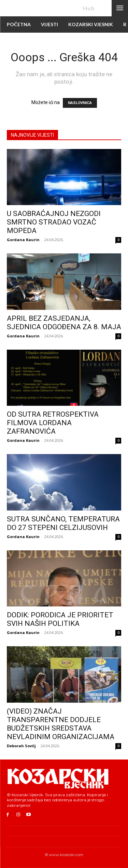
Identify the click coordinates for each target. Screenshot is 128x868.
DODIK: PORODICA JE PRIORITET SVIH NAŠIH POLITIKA (60, 619)
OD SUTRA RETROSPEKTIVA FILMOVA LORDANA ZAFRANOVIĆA (53, 423)
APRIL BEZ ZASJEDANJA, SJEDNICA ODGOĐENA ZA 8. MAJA (64, 323)
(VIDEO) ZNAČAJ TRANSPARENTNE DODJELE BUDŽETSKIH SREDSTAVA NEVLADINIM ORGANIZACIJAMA (61, 724)
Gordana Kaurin (23, 240)
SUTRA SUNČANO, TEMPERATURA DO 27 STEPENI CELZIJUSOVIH (63, 523)
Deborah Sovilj (21, 746)
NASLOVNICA (80, 103)
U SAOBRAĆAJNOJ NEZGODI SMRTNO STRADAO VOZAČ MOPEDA (54, 222)
